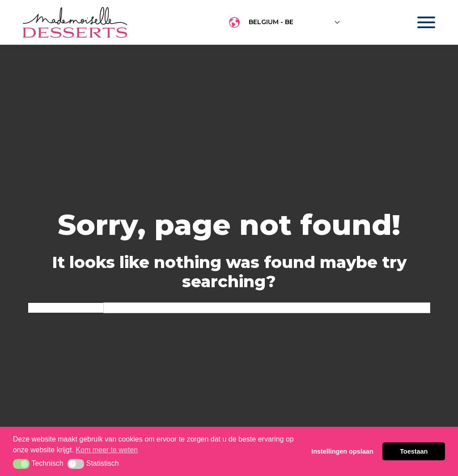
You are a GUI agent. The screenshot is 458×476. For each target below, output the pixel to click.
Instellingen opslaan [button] (342, 451)
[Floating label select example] (295, 22)
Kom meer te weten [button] (107, 450)
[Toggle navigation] (418, 22)
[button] (21, 464)
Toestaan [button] (414, 451)
